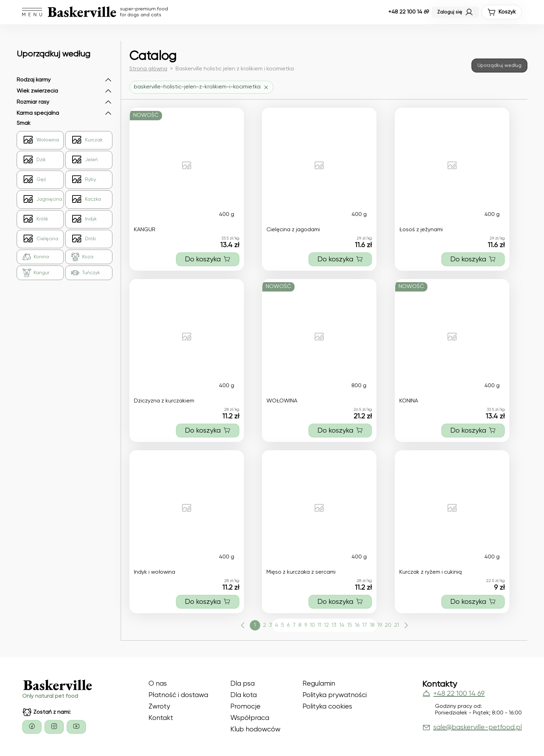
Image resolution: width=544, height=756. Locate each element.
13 (334, 625)
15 (350, 625)
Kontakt (161, 718)
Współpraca (250, 718)
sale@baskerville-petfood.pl (472, 728)
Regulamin (319, 684)
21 (397, 625)
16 (357, 625)
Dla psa (243, 684)
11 (320, 625)
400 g (227, 215)
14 (342, 625)
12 (326, 625)
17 (365, 625)
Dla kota (244, 695)
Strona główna (148, 69)
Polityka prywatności (335, 695)
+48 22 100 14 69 (409, 12)
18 (372, 625)
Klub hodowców (255, 729)
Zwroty (159, 707)
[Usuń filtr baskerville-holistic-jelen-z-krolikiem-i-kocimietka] (201, 87)
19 (380, 625)
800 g (359, 386)
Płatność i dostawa (178, 695)
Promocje (245, 707)
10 (312, 625)
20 (388, 625)
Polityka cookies (327, 707)
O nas (158, 684)
